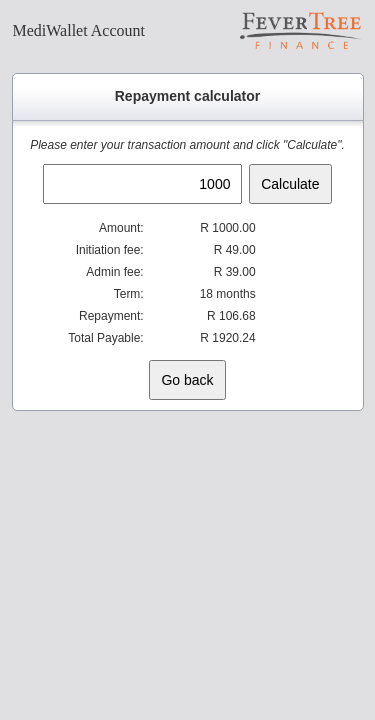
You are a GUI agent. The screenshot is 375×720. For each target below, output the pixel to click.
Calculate (290, 184)
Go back (187, 380)
